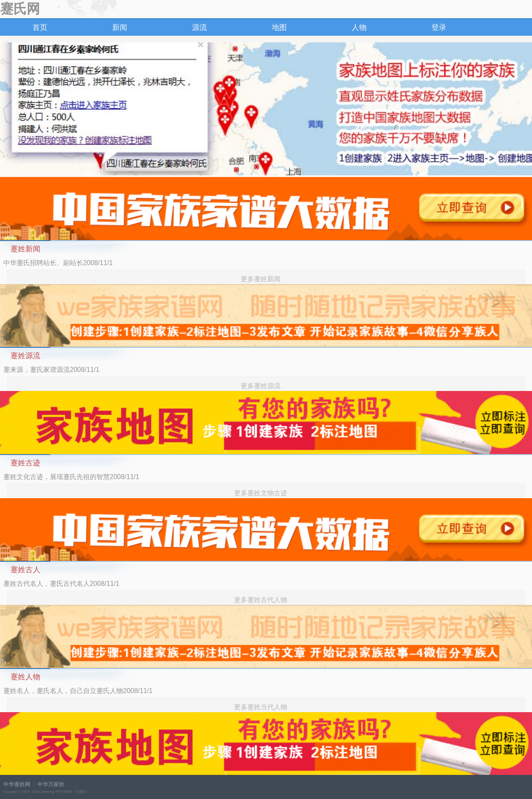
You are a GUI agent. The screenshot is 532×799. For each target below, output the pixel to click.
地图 (279, 27)
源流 (199, 27)
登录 (439, 27)
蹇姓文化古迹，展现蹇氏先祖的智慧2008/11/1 (71, 477)
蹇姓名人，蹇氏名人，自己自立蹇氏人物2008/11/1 (78, 691)
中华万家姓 (51, 784)
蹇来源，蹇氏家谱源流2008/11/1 (51, 370)
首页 (40, 27)
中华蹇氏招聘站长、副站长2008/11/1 (58, 263)
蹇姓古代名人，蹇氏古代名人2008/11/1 (61, 584)
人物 (359, 27)
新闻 (120, 27)
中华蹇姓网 (17, 784)
